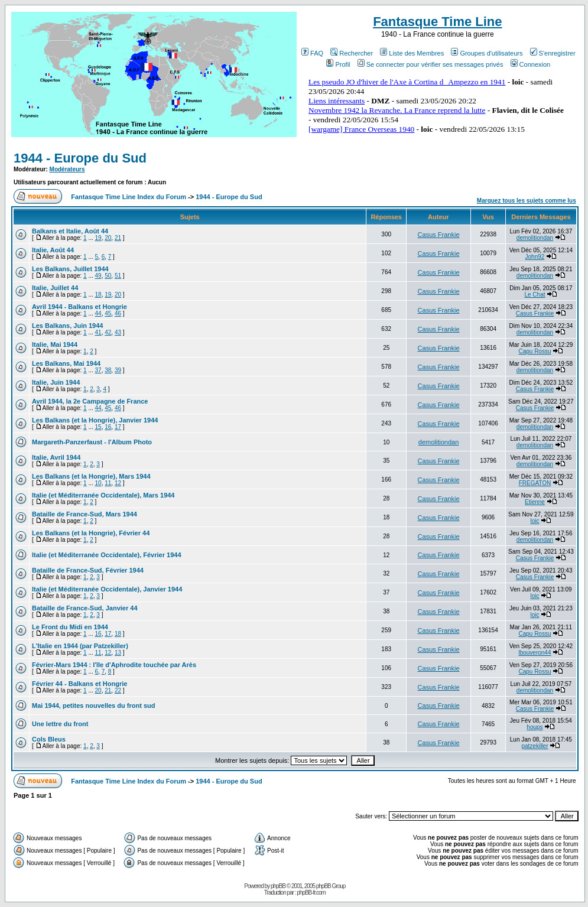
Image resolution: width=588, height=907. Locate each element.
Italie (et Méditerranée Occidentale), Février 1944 (107, 555)
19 (98, 238)
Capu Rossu (535, 351)
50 (108, 276)
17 (118, 427)
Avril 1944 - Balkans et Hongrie (79, 307)
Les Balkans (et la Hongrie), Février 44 (91, 533)
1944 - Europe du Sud (80, 158)
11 (108, 483)
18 (98, 295)
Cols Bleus (49, 739)
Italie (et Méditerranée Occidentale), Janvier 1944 (107, 589)
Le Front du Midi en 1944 (70, 627)
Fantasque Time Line (437, 22)
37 (98, 370)
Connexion (531, 64)
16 (108, 427)
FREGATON (535, 483)
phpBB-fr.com (311, 893)
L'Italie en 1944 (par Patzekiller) (80, 646)
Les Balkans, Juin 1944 (67, 326)
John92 (535, 257)
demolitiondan (535, 238)
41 (98, 332)
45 (108, 313)
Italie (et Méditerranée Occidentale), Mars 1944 (103, 495)
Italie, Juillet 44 (55, 288)
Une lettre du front (60, 724)
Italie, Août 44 (53, 250)
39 (118, 370)
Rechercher (352, 53)
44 (98, 313)
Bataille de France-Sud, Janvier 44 (85, 608)
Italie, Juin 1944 (56, 382)
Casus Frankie (439, 235)
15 (98, 427)
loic (535, 521)
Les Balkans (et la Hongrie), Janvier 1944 (95, 420)
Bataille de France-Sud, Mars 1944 (85, 514)
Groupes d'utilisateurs (487, 53)
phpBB (278, 886)
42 (108, 332)
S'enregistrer (553, 53)
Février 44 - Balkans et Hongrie (79, 684)
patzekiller (535, 746)
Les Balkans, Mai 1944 (66, 363)
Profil (338, 64)
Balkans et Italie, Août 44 (70, 231)
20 (108, 238)
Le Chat (535, 295)
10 (98, 483)
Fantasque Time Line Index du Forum (129, 197)
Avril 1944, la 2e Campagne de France (90, 401)
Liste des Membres (412, 53)
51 (118, 276)
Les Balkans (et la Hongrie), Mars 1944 (91, 476)
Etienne (535, 502)
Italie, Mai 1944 (55, 344)
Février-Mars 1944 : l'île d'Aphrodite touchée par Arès (114, 665)
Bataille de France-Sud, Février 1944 (88, 570)
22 (118, 690)
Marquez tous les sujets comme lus (527, 201)
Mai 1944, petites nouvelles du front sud (93, 706)
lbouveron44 (535, 653)
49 (98, 276)
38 (108, 370)
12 (118, 483)
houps (535, 727)
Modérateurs (67, 169)
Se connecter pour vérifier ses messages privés (431, 64)
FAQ (312, 53)
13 (118, 653)
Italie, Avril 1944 (56, 457)
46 (118, 313)
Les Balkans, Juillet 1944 (70, 269)
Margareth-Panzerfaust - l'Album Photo (92, 442)
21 (118, 238)
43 (118, 332)
